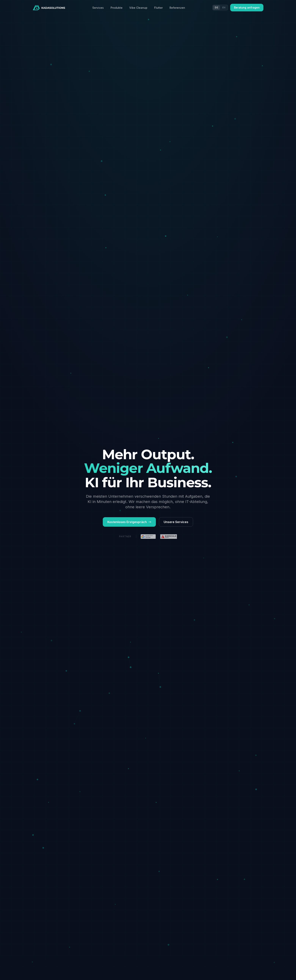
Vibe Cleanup (138, 8)
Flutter (158, 8)
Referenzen (177, 8)
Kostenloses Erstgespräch (129, 522)
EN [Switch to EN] (224, 7)
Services (98, 8)
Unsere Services (176, 522)
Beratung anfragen (247, 7)
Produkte (117, 8)
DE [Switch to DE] (216, 7)
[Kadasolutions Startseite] (49, 8)
